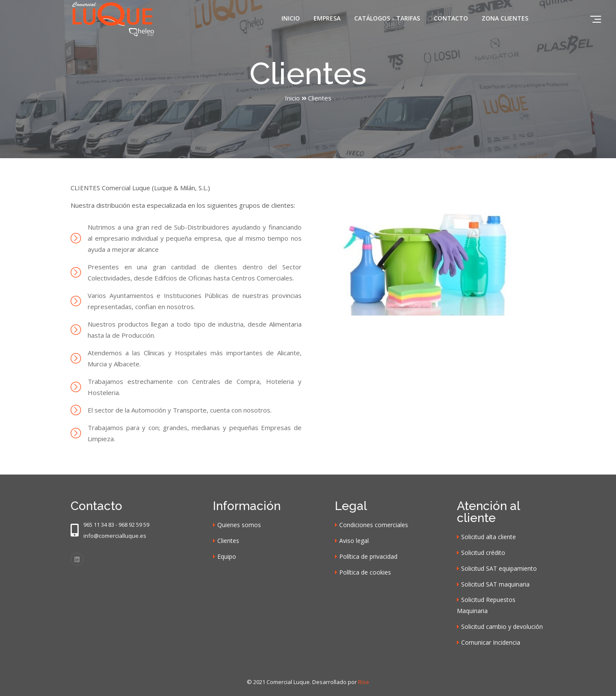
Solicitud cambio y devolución (502, 627)
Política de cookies (365, 572)
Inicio (291, 18)
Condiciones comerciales (374, 525)
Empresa (327, 18)
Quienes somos (239, 525)
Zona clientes (505, 18)
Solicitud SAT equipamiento (499, 568)
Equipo (227, 556)
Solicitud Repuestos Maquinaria (486, 605)
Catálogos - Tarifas (387, 18)
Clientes (228, 541)
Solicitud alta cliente (489, 537)
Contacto (451, 18)
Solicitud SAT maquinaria (495, 584)
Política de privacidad (368, 556)
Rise (364, 682)
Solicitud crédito (483, 553)
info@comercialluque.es (115, 536)
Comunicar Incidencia (491, 642)
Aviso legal (354, 541)
